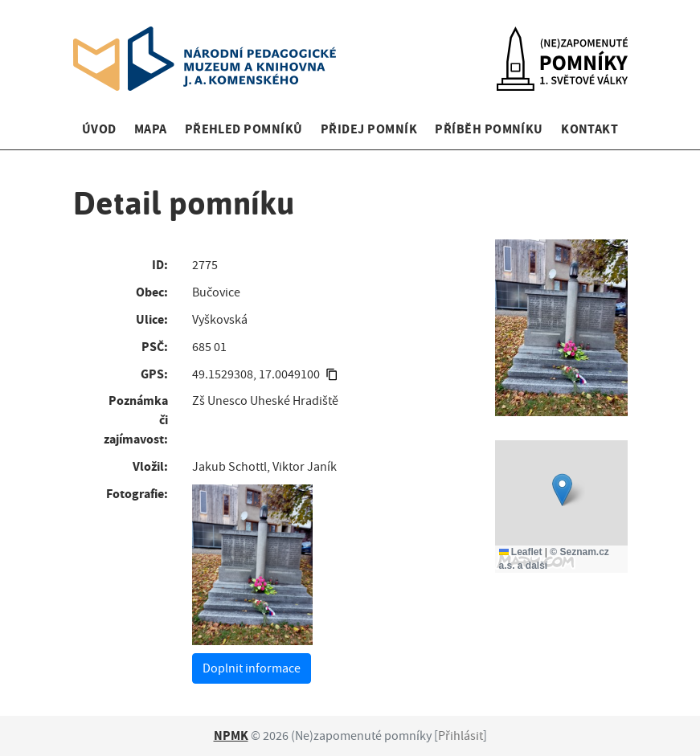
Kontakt (589, 129)
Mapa (151, 129)
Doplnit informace (252, 668)
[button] (562, 490)
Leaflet (521, 552)
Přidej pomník (369, 129)
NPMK (231, 736)
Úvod (99, 129)
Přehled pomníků (244, 129)
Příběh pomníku (489, 129)
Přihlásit (461, 736)
